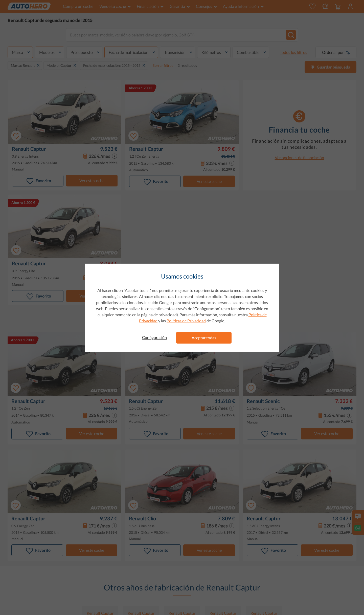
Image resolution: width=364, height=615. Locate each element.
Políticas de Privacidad (186, 321)
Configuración (154, 337)
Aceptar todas (204, 338)
